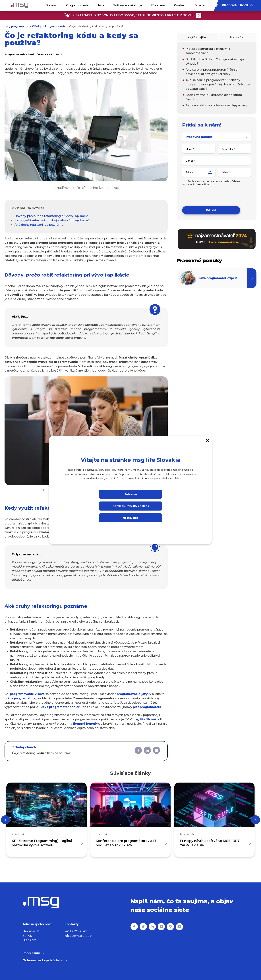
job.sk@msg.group (78, 936)
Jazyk (200, 5)
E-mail (189, 161)
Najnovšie (237, 37)
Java (101, 5)
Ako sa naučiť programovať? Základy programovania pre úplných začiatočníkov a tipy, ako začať (218, 84)
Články (37, 26)
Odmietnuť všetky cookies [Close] (131, 506)
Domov (51, 5)
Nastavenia (131, 518)
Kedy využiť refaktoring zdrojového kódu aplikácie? (52, 220)
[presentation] (210, 196)
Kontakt (180, 5)
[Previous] (5, 820)
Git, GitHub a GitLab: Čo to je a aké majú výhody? (215, 61)
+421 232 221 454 (76, 931)
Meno (189, 149)
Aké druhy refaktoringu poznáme (39, 225)
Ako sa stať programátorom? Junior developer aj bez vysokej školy (212, 72)
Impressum (33, 953)
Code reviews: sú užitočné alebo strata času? (214, 97)
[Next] (256, 820)
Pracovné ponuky (238, 5)
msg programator (16, 26)
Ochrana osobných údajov (45, 960)
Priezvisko (227, 149)
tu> (208, 185)
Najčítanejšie (197, 37)
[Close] (208, 440)
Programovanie (77, 5)
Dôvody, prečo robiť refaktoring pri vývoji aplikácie (51, 216)
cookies (175, 479)
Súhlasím (131, 494)
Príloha (199, 172)
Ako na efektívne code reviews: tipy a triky (216, 105)
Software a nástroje (128, 5)
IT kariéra (158, 5)
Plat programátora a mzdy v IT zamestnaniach (208, 51)
